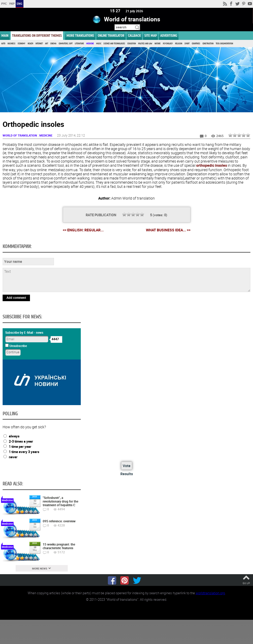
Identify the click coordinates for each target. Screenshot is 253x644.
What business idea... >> (168, 230)
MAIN (5, 36)
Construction (208, 44)
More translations (80, 36)
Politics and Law (145, 44)
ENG (20, 4)
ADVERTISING (169, 36)
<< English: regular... (83, 230)
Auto (3, 44)
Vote (127, 466)
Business (11, 44)
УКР (12, 4)
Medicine (90, 44)
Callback (134, 36)
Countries (196, 44)
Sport (187, 44)
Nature (158, 44)
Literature (79, 44)
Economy (21, 44)
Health (30, 44)
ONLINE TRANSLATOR (111, 36)
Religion (179, 44)
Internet (39, 44)
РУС (4, 4)
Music (99, 44)
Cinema (53, 44)
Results (127, 474)
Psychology (168, 44)
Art (47, 44)
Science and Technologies (114, 44)
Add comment (16, 298)
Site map (150, 36)
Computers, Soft (66, 44)
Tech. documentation (224, 44)
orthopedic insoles (212, 166)
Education (132, 44)
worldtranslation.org (210, 593)
